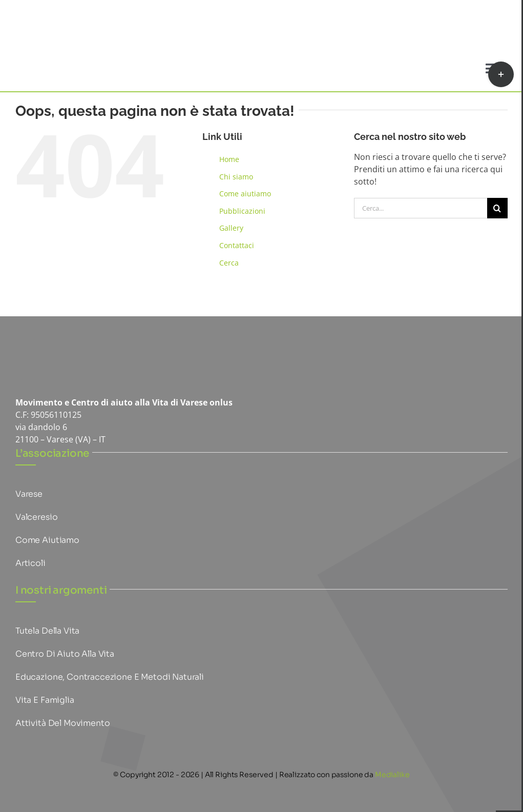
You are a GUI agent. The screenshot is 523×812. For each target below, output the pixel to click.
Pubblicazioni (242, 211)
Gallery (231, 228)
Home (229, 159)
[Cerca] (497, 208)
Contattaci (237, 245)
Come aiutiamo (245, 194)
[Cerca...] (421, 208)
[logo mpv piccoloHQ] (67, 346)
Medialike (392, 775)
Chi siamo (236, 177)
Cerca (229, 263)
